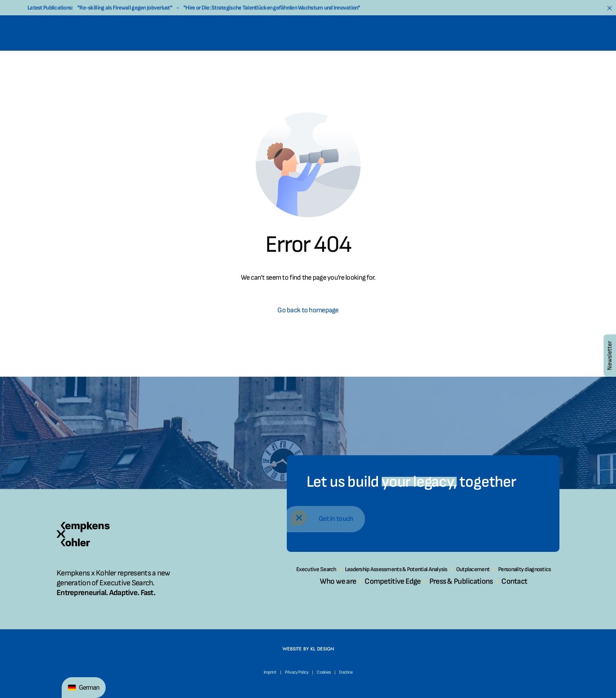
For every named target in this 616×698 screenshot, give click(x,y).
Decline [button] (346, 672)
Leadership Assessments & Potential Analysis (396, 569)
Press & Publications (461, 581)
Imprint (270, 672)
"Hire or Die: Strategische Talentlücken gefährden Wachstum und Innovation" (272, 9)
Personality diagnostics (524, 569)
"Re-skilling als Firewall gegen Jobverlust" (125, 9)
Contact (514, 581)
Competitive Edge (392, 581)
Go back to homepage (308, 310)
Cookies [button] (324, 672)
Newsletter (610, 355)
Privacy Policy (297, 672)
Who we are (338, 581)
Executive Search (316, 569)
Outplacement (473, 569)
